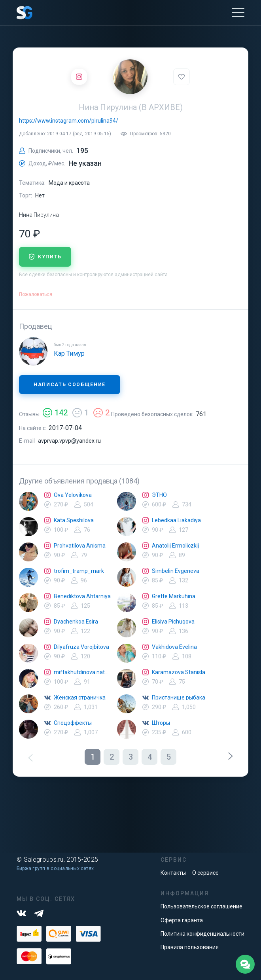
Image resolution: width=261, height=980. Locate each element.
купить (45, 257)
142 (55, 413)
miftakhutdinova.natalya (82, 672)
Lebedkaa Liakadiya (176, 520)
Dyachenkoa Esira (76, 622)
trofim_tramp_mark (79, 571)
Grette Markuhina (174, 596)
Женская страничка (80, 698)
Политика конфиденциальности (202, 934)
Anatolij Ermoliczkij (175, 546)
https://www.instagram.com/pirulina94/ (69, 121)
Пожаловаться (36, 294)
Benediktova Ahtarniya (82, 596)
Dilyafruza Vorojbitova (81, 647)
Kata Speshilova (74, 520)
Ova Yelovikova (73, 495)
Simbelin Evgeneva (176, 571)
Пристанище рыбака (179, 698)
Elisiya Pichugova (173, 622)
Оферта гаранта (182, 920)
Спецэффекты (73, 723)
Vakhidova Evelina (174, 647)
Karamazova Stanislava (180, 672)
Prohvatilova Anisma (80, 546)
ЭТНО (159, 495)
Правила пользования (190, 947)
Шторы (161, 723)
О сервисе (205, 873)
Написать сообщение (70, 385)
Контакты (173, 873)
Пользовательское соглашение (201, 906)
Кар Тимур (69, 354)
